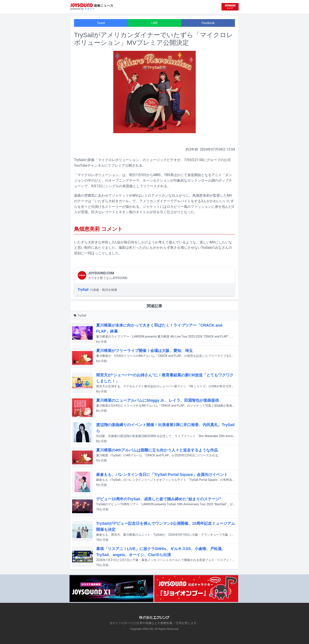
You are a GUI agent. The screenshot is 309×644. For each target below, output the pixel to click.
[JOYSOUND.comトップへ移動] (230, 7)
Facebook (208, 23)
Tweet (101, 23)
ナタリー (89, 9)
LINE (154, 23)
